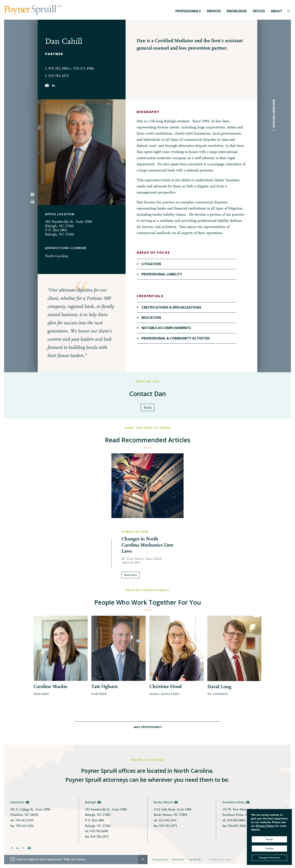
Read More (132, 575)
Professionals (188, 11)
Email (148, 408)
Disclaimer (178, 860)
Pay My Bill (195, 860)
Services (214, 11)
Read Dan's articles (274, 114)
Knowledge (237, 11)
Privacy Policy (160, 860)
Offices (259, 11)
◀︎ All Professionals (148, 727)
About (277, 11)
